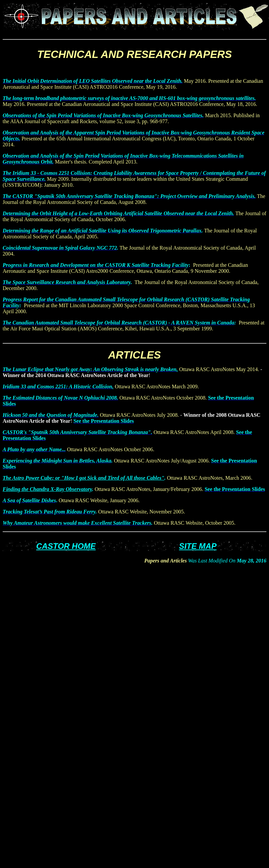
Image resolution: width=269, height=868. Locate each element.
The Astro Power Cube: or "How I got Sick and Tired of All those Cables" (83, 478)
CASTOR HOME (66, 546)
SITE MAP (198, 546)
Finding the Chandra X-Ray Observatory (47, 489)
